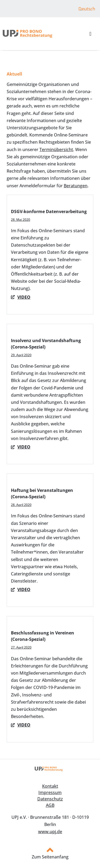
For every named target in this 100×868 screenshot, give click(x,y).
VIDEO (24, 447)
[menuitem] (87, 9)
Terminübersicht (56, 149)
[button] (90, 34)
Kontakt (50, 786)
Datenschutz (50, 799)
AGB (50, 805)
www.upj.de (50, 832)
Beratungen (76, 186)
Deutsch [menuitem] (87, 9)
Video (24, 297)
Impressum (50, 792)
